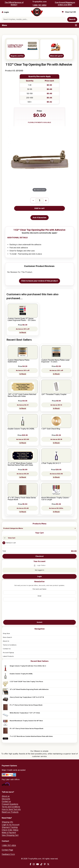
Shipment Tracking (10, 827)
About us (6, 796)
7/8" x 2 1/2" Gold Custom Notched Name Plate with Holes (22, 395)
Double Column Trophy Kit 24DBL (21, 674)
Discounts (6, 799)
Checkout (39, 556)
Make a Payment (9, 833)
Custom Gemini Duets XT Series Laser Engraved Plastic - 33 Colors (22, 320)
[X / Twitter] (48, 864)
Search (72, 19)
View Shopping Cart (10, 835)
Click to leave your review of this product (39, 281)
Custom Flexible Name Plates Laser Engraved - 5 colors (55, 361)
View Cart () (71, 12)
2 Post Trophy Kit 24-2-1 (51, 463)
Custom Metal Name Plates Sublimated (19, 361)
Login (39, 576)
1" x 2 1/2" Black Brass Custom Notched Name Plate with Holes (31, 736)
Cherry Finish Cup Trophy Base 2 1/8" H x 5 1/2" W (27, 697)
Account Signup (8, 652)
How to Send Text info (11, 809)
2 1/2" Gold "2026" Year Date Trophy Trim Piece (26, 682)
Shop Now (6, 633)
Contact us (6, 801)
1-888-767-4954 (39, 5)
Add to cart (39, 208)
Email (39, 596)
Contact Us (7, 649)
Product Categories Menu (13, 528)
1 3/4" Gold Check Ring (51, 429)
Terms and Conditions (11, 807)
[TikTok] (41, 864)
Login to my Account (11, 825)
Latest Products (8, 656)
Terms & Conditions (10, 645)
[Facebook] (31, 864)
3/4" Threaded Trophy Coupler (54, 394)
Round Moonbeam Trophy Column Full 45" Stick (26, 721)
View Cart (12, 538)
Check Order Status (10, 830)
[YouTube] (38, 864)
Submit (39, 622)
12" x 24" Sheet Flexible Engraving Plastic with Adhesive (29, 689)
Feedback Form (8, 854)
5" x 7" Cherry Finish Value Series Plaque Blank (26, 705)
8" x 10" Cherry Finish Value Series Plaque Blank (26, 728)
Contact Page (7, 850)
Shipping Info (7, 822)
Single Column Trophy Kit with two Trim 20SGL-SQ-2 (28, 666)
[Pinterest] (45, 864)
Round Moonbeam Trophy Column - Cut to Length (56, 499)
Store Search (7, 637)
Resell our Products (10, 812)
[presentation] (39, 610)
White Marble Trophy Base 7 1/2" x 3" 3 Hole (25, 713)
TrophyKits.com (39, 2)
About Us (6, 641)
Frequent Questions (10, 804)
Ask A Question (39, 218)
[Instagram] (34, 864)
